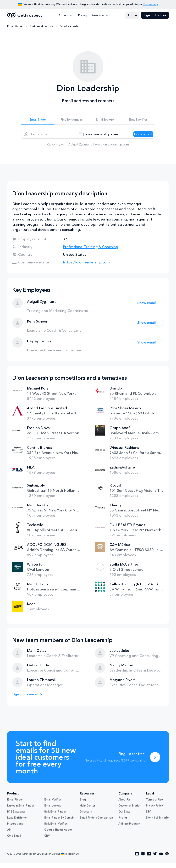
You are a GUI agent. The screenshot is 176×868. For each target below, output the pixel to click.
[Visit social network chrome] (167, 859)
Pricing (82, 15)
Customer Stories (130, 811)
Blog (83, 805)
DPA (149, 817)
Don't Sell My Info (157, 823)
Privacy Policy (154, 811)
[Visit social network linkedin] (149, 859)
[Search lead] (140, 138)
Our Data (124, 817)
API (9, 835)
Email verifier (138, 121)
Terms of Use (154, 805)
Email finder (38, 121)
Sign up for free (155, 15)
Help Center (88, 811)
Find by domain (71, 121)
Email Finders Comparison (96, 823)
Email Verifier (53, 805)
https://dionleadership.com (86, 267)
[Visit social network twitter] (155, 859)
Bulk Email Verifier (56, 829)
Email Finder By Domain (59, 823)
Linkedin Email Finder (21, 811)
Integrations (15, 829)
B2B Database (16, 817)
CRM (47, 841)
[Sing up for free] (155, 762)
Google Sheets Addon (58, 835)
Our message (150, 4)
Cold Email (14, 841)
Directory (86, 817)
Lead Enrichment (18, 823)
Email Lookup (53, 811)
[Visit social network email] (137, 859)
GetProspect (25, 15)
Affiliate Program (129, 829)
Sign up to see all (27, 699)
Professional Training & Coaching (91, 252)
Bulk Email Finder (55, 817)
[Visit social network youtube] (161, 859)
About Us (124, 805)
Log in (132, 15)
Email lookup (105, 121)
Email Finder (15, 27)
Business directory (41, 27)
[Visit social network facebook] (143, 859)
